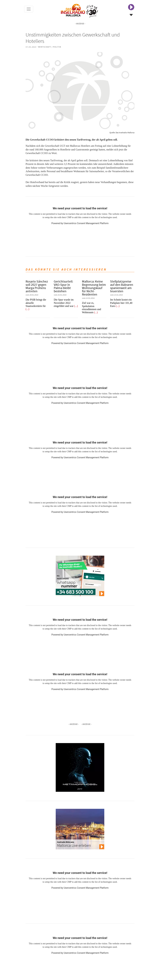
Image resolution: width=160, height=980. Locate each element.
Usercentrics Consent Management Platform (86, 223)
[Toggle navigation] (29, 9)
